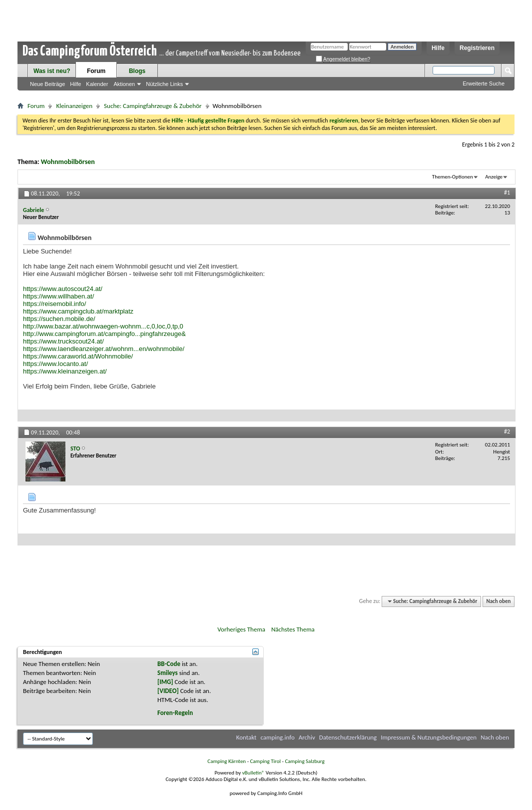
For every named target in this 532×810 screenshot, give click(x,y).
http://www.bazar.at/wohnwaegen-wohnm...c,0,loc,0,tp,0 (103, 326)
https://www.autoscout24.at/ (63, 289)
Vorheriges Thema (241, 629)
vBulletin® (254, 773)
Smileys (168, 673)
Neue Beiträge (47, 84)
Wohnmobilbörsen (68, 162)
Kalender (97, 84)
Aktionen (124, 84)
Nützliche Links (164, 84)
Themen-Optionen (453, 177)
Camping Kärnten (227, 761)
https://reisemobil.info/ (54, 304)
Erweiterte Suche (484, 83)
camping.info (277, 737)
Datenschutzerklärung (348, 737)
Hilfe (438, 48)
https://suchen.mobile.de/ (59, 319)
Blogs (137, 71)
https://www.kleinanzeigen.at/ (65, 371)
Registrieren (477, 48)
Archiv (307, 737)
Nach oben (498, 601)
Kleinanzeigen (74, 106)
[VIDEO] (168, 691)
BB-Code (169, 664)
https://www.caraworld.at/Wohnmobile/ (78, 356)
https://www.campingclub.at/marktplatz (78, 311)
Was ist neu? (52, 71)
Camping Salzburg (304, 761)
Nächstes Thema (293, 629)
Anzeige (494, 177)
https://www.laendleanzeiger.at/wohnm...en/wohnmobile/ (104, 349)
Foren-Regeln (175, 713)
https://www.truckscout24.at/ (63, 341)
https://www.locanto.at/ (55, 364)
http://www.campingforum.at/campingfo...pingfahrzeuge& (104, 334)
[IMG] (165, 682)
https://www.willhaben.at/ (58, 296)
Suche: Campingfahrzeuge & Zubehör (153, 106)
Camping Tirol (265, 761)
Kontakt (247, 737)
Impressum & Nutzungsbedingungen (429, 737)
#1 (507, 192)
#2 (507, 431)
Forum (96, 71)
